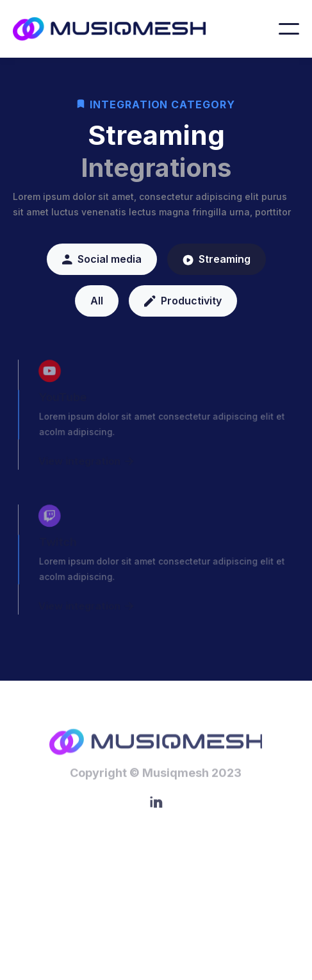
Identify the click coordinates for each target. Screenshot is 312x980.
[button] (289, 29)
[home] (120, 29)
